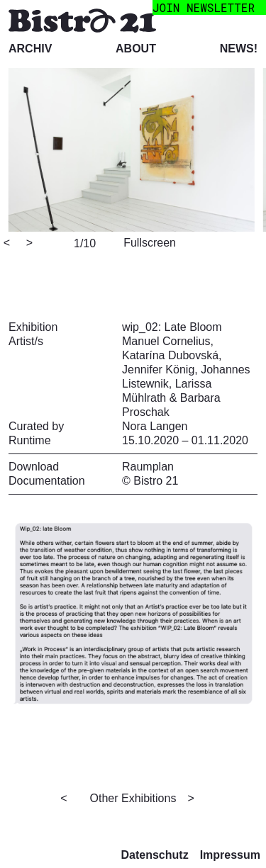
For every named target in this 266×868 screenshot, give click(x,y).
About (136, 49)
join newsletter (204, 7)
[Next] (36, 244)
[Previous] (13, 244)
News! (239, 49)
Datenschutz (155, 855)
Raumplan (148, 467)
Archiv (30, 49)
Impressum (230, 855)
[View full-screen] (148, 242)
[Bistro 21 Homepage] (82, 19)
